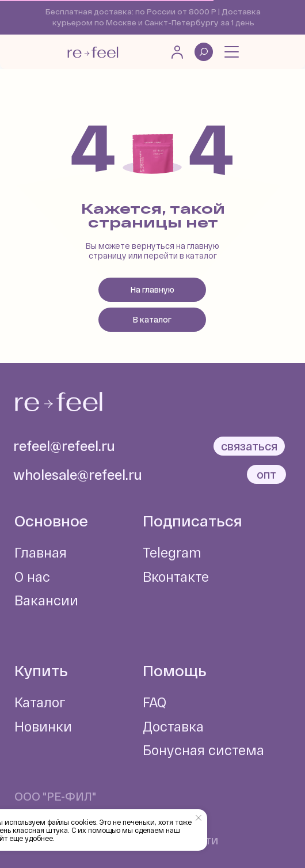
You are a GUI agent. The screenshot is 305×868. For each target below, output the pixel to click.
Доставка (173, 726)
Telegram (172, 552)
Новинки (43, 726)
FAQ (155, 702)
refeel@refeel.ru (64, 446)
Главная (41, 552)
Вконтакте (176, 577)
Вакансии (46, 600)
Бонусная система (203, 750)
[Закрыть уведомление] (199, 818)
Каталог (40, 702)
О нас (32, 577)
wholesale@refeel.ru (78, 475)
